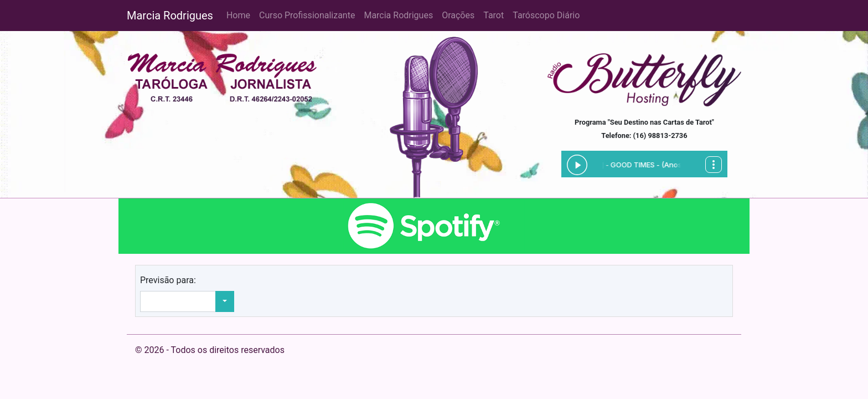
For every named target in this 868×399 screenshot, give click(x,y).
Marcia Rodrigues (170, 16)
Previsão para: (168, 280)
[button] (225, 301)
